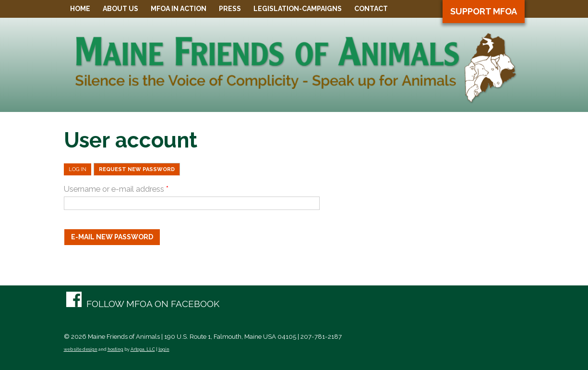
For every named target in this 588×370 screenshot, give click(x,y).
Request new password (139, 169)
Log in (78, 169)
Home (80, 9)
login (164, 349)
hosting (115, 349)
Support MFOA (484, 11)
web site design (81, 349)
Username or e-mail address (116, 189)
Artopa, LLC (143, 349)
